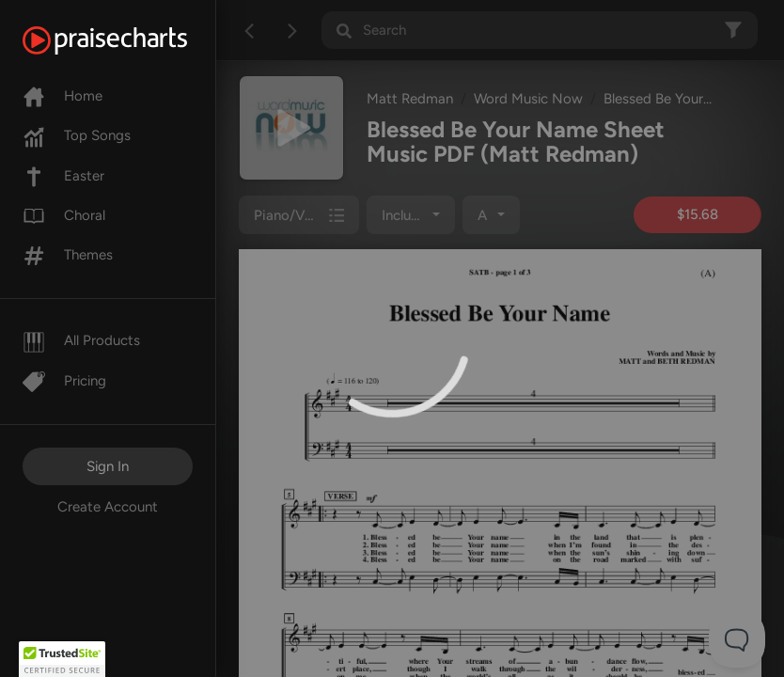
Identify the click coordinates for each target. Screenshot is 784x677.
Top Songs (77, 135)
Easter (63, 176)
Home (63, 96)
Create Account (108, 507)
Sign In (108, 466)
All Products (81, 340)
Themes (68, 255)
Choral (64, 215)
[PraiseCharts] (128, 40)
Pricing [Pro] (64, 381)
